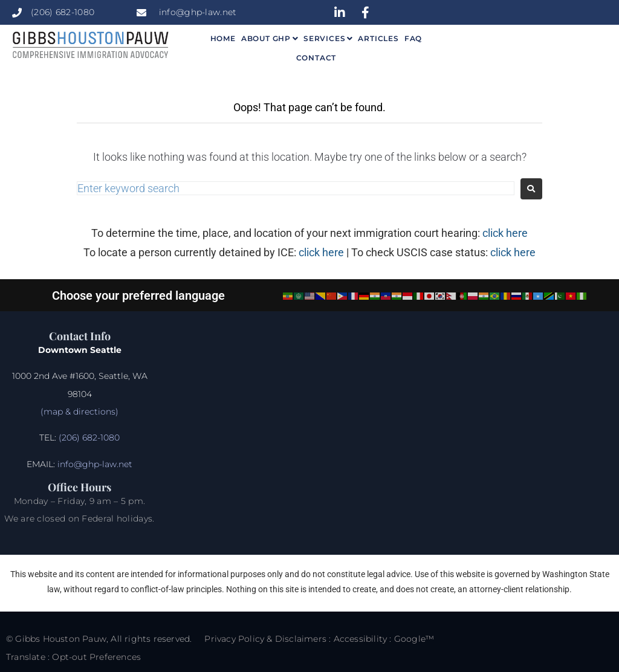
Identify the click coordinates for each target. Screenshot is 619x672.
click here (505, 233)
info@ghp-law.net (95, 464)
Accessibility (361, 639)
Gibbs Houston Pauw (61, 639)
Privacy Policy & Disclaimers (265, 639)
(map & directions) (79, 412)
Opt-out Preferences (96, 657)
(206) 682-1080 (88, 438)
